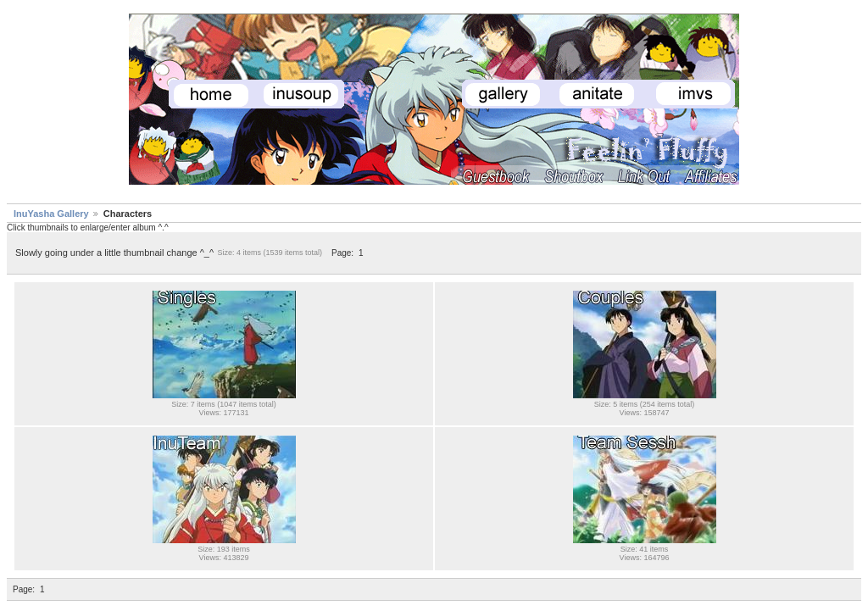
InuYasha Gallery (51, 214)
